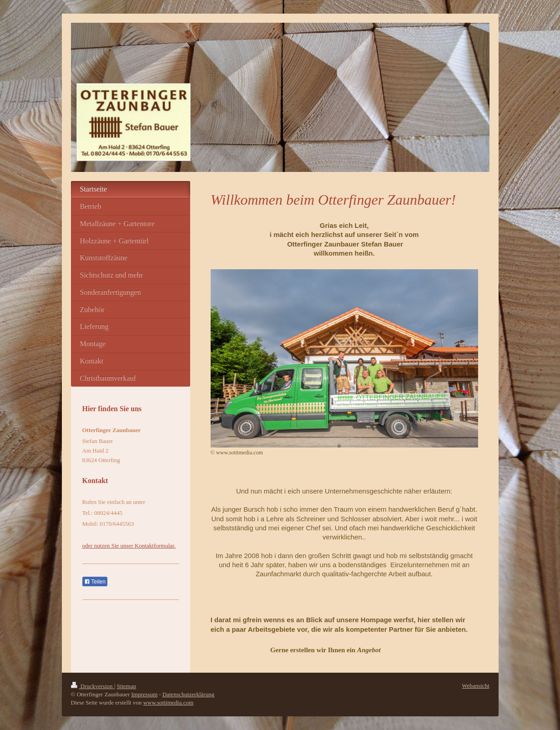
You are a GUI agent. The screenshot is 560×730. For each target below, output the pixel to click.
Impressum (144, 694)
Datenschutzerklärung (188, 694)
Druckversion (93, 686)
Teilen (95, 582)
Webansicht (475, 686)
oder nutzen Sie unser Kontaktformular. (129, 546)
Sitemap (127, 686)
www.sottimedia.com (168, 702)
